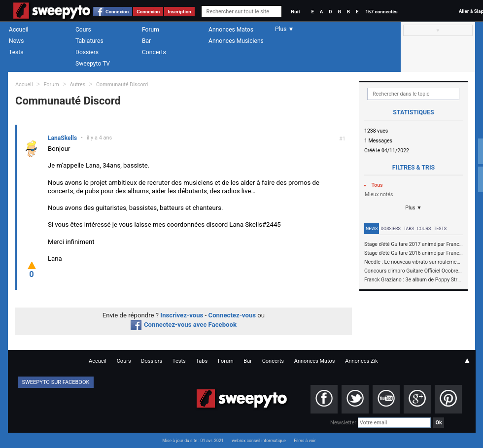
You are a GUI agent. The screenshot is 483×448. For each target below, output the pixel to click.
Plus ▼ (414, 208)
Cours (83, 30)
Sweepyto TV (93, 64)
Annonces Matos (231, 30)
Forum (151, 30)
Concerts (154, 52)
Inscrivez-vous (182, 315)
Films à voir (305, 441)
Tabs (409, 229)
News (16, 41)
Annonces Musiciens (236, 41)
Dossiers (87, 52)
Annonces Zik (362, 361)
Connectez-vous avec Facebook (184, 325)
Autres (78, 85)
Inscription (179, 12)
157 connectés (381, 12)
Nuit (295, 12)
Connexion (117, 12)
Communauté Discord (122, 85)
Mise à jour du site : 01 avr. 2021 (193, 441)
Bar (146, 41)
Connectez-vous (232, 315)
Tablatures (89, 41)
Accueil (19, 30)
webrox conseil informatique (259, 441)
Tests (16, 52)
